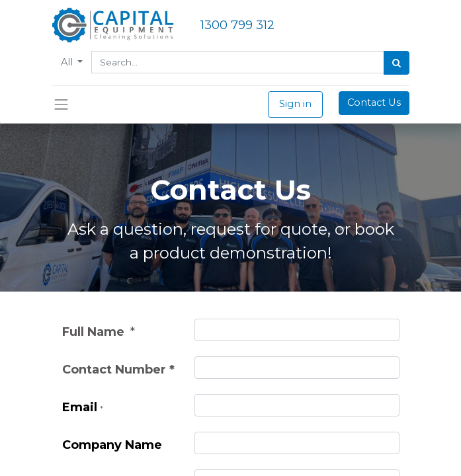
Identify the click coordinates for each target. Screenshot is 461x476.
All (68, 62)
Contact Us (374, 102)
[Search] (397, 63)
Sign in (295, 104)
